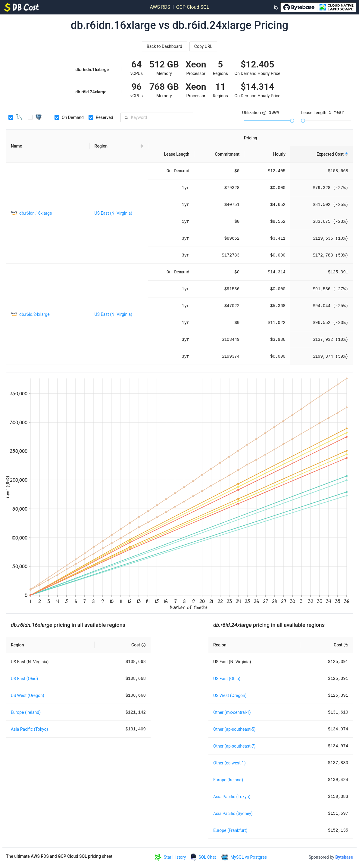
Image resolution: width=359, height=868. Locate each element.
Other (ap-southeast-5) (234, 729)
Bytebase (344, 857)
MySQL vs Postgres (249, 857)
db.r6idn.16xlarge (36, 213)
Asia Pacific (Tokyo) (29, 729)
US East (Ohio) (24, 679)
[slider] (292, 121)
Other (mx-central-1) (232, 712)
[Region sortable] (119, 146)
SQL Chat (207, 857)
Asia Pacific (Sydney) (233, 814)
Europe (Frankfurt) (230, 830)
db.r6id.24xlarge (34, 314)
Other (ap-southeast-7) (234, 746)
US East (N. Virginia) (113, 213)
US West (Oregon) (28, 695)
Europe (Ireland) (26, 712)
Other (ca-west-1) (229, 763)
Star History (175, 857)
